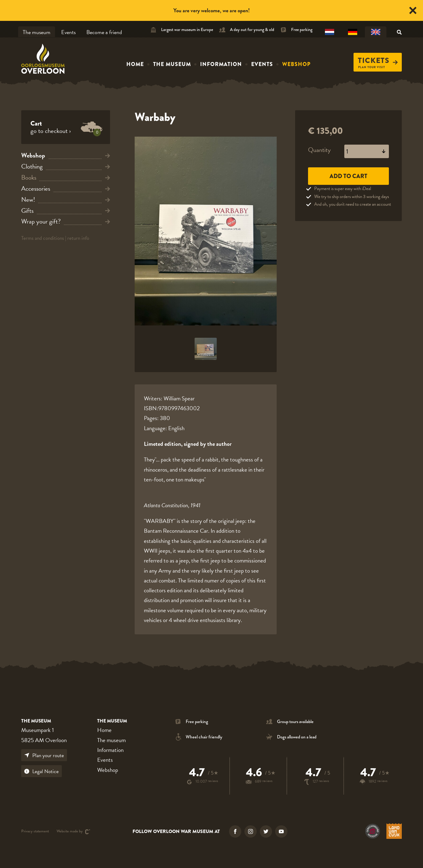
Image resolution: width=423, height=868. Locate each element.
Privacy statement (35, 832)
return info (78, 238)
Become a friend (104, 32)
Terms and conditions (43, 238)
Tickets (378, 60)
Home (135, 64)
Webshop (296, 64)
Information (221, 64)
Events (68, 32)
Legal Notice (42, 771)
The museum (37, 32)
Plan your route (44, 755)
